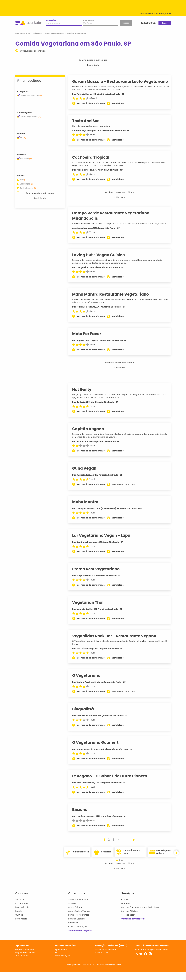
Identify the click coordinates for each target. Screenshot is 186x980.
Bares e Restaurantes (79, 923)
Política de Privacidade (105, 958)
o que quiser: (52, 20)
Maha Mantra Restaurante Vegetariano (113, 302)
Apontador (20, 33)
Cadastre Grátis (148, 23)
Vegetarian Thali (91, 611)
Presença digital (63, 964)
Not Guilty (84, 398)
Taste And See (88, 126)
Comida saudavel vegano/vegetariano (94, 131)
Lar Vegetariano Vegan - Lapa (104, 544)
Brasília (19, 919)
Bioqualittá (85, 717)
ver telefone (120, 109)
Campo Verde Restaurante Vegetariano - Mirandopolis (115, 221)
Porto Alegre (21, 927)
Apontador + (61, 958)
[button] (118, 869)
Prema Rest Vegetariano (98, 577)
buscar (126, 23)
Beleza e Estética (76, 927)
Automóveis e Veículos (79, 919)
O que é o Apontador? (25, 958)
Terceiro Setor (128, 923)
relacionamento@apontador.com (151, 958)
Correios (125, 908)
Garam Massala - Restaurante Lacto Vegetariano (110, 84)
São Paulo (20, 908)
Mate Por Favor (89, 342)
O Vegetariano (89, 684)
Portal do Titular (102, 961)
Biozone (82, 818)
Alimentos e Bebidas (78, 908)
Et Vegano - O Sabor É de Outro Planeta (112, 784)
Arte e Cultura (75, 915)
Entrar (165, 23)
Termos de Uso (22, 964)
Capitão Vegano (90, 437)
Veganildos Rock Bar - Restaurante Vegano (117, 644)
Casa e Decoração (78, 935)
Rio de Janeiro (22, 912)
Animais (72, 912)
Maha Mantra (88, 510)
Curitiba (19, 923)
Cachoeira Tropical (93, 163)
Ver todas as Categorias (80, 939)
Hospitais (126, 912)
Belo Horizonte (22, 915)
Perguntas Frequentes (25, 961)
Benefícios (73, 931)
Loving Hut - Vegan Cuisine (101, 263)
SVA (57, 961)
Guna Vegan (87, 477)
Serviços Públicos (130, 919)
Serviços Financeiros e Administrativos (140, 915)
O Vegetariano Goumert (98, 751)
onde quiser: (88, 20)
